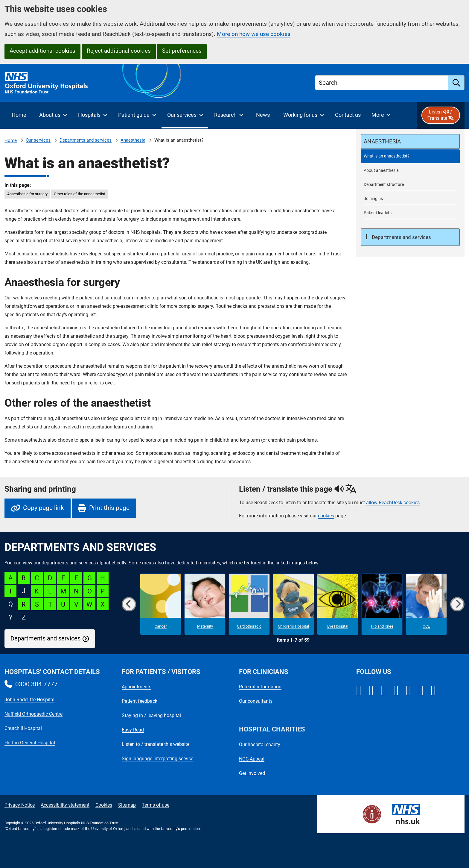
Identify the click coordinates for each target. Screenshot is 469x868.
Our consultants (256, 701)
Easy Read (133, 730)
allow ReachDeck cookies (393, 503)
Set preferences (182, 51)
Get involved (252, 773)
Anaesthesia (133, 140)
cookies (326, 516)
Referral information (260, 687)
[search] (456, 83)
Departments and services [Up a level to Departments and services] (401, 237)
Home (11, 140)
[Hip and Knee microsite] (382, 604)
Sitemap (127, 805)
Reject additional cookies (119, 51)
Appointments (137, 687)
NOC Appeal (252, 759)
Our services (38, 140)
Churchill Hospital (23, 728)
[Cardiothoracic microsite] (249, 604)
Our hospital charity (260, 744)
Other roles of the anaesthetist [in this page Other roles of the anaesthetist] (80, 194)
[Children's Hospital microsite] (293, 604)
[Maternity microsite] (205, 604)
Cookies (104, 805)
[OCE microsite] (426, 604)
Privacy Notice (20, 805)
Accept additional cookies (42, 51)
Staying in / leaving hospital (151, 715)
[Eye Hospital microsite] (338, 604)
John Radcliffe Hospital (29, 700)
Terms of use (156, 805)
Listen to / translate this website (156, 744)
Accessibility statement (65, 805)
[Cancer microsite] (161, 604)
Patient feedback (140, 701)
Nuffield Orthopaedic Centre (33, 714)
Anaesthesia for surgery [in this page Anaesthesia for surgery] (27, 194)
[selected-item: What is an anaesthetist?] (410, 156)
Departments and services (86, 140)
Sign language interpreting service (157, 759)
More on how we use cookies (254, 34)
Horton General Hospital (30, 743)
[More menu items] (381, 115)
